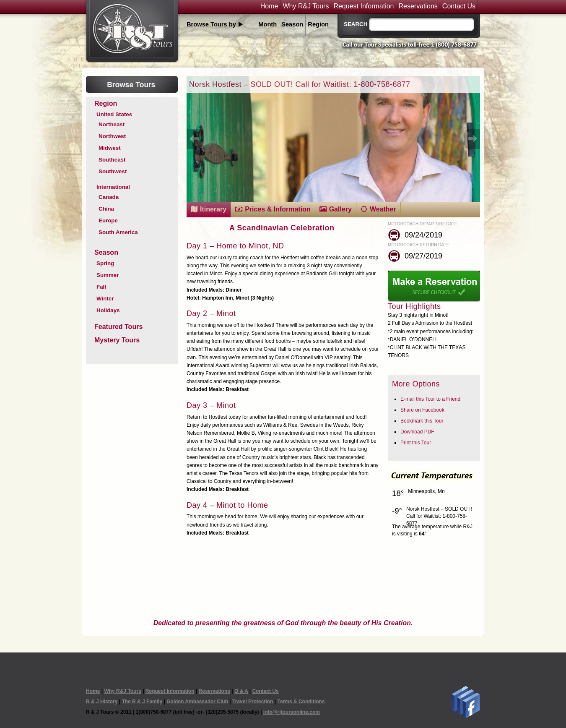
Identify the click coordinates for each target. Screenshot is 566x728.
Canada (109, 197)
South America (118, 232)
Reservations (418, 6)
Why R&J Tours (306, 6)
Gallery (340, 209)
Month (267, 24)
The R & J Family (142, 702)
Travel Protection (253, 702)
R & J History (102, 702)
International (113, 187)
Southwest (113, 171)
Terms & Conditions (301, 702)
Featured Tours (118, 327)
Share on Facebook (422, 410)
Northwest (112, 136)
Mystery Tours (117, 340)
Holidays (108, 310)
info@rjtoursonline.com (292, 712)
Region (318, 24)
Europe (108, 220)
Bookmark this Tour (422, 421)
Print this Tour (416, 443)
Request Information (363, 6)
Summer (108, 275)
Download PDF (417, 432)
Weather (383, 209)
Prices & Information (278, 209)
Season (292, 24)
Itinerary (213, 209)
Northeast (112, 124)
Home (269, 6)
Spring (105, 263)
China (106, 209)
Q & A (241, 691)
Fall (101, 287)
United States (114, 114)
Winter (105, 299)
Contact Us (459, 6)
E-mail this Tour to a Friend (430, 399)
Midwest (110, 148)
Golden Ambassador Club (197, 702)
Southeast (112, 160)
